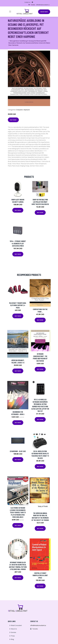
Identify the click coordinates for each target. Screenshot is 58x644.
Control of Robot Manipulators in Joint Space (40, 575)
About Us (14, 629)
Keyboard (27, 110)
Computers (19, 110)
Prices (13, 636)
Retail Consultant (16, 625)
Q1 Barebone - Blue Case (18, 451)
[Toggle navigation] (10, 12)
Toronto (33, 5)
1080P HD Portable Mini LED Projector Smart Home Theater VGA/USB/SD (40, 202)
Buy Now (13, 120)
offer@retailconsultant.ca (43, 5)
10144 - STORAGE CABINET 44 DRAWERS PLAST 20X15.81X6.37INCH (18, 243)
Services (14, 632)
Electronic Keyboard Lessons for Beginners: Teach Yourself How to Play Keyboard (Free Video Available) (18, 512)
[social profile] (32, 2)
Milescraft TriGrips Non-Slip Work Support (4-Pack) (18, 305)
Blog (12, 639)
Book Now (44, 12)
